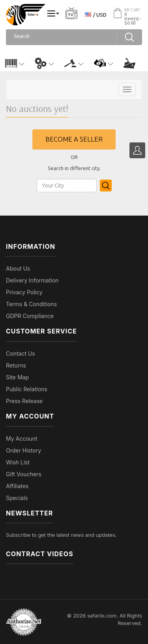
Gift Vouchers (24, 474)
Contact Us (21, 353)
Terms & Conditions (31, 304)
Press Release (24, 401)
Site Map (17, 377)
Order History (23, 450)
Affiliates (17, 486)
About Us (18, 268)
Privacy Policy (24, 292)
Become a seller (74, 139)
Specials (17, 498)
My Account (22, 438)
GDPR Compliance (30, 316)
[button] (15, 63)
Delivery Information (32, 280)
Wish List (18, 462)
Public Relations (27, 389)
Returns (16, 365)
